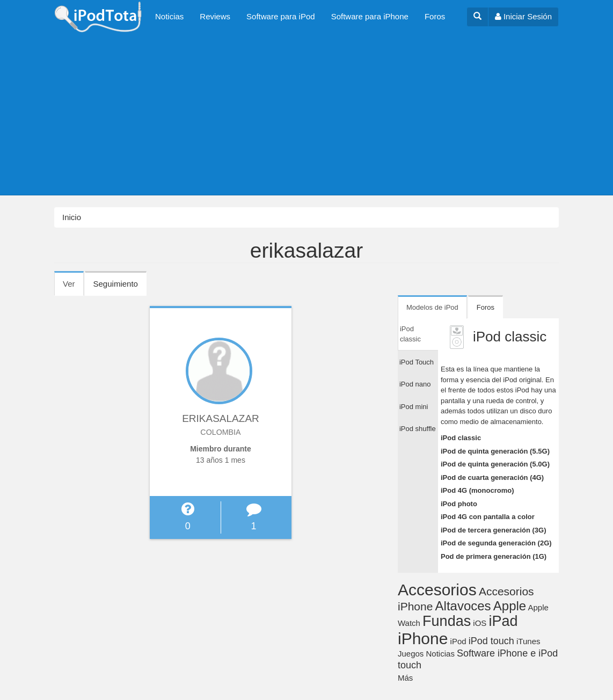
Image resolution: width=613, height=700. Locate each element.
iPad (503, 621)
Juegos (411, 654)
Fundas (447, 621)
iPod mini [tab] (414, 407)
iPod (458, 641)
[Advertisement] (306, 114)
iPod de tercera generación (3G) (494, 530)
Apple (510, 606)
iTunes (528, 641)
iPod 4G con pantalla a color (488, 517)
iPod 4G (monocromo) (477, 490)
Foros (435, 16)
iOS (480, 623)
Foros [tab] (486, 307)
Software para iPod (281, 16)
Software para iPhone (370, 16)
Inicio (72, 217)
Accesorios (437, 590)
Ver (73, 287)
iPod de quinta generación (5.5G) (495, 451)
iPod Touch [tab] (417, 362)
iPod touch (491, 641)
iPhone (423, 639)
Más (405, 678)
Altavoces (463, 606)
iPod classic (461, 438)
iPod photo (459, 504)
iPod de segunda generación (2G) (496, 543)
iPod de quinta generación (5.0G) (495, 464)
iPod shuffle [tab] (418, 429)
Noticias (169, 16)
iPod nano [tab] (415, 384)
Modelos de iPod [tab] (432, 307)
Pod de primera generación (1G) (494, 556)
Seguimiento (116, 284)
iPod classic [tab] (410, 334)
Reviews (215, 16)
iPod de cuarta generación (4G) (492, 477)
